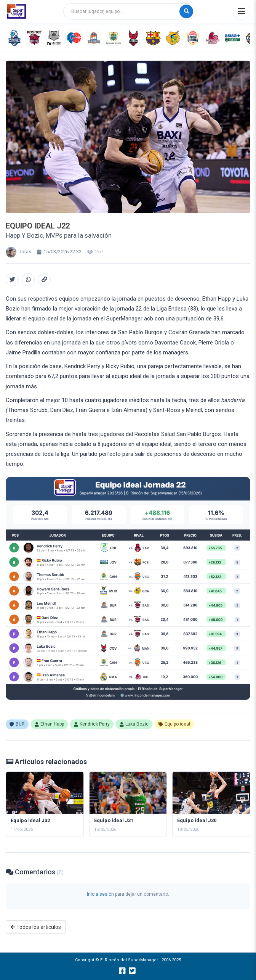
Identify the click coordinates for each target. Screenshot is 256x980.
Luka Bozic (134, 724)
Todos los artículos (36, 927)
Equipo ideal (174, 724)
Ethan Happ (49, 724)
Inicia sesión (100, 894)
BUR (17, 724)
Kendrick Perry (92, 724)
